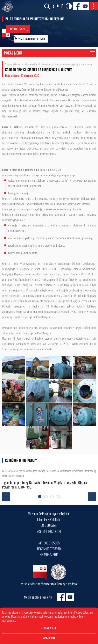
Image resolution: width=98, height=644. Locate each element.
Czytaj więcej (49, 628)
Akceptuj (49, 638)
